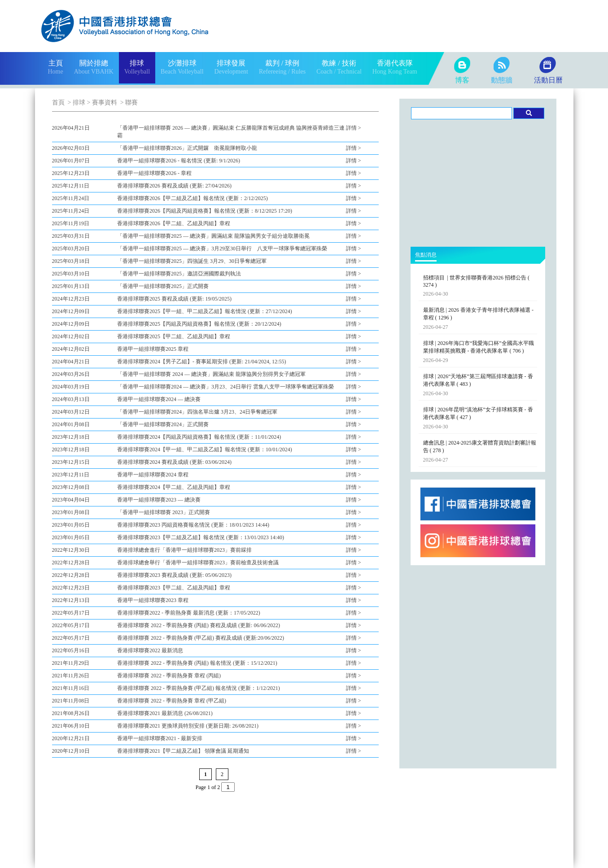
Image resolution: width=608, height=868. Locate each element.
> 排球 (76, 103)
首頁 (58, 103)
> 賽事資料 (102, 103)
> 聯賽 (128, 103)
